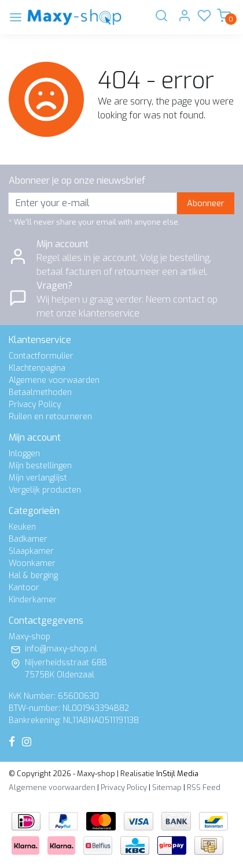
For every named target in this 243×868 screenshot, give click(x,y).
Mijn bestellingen (40, 466)
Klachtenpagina (37, 368)
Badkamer (28, 539)
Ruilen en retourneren (50, 417)
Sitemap (167, 787)
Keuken (22, 527)
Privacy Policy (35, 405)
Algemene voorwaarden (54, 380)
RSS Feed (204, 787)
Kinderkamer (33, 600)
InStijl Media (176, 774)
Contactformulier (41, 356)
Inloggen (24, 454)
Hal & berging (33, 575)
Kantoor (24, 588)
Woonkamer (32, 563)
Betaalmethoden (40, 392)
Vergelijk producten (45, 490)
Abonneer (206, 204)
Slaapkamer (31, 551)
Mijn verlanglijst (38, 478)
